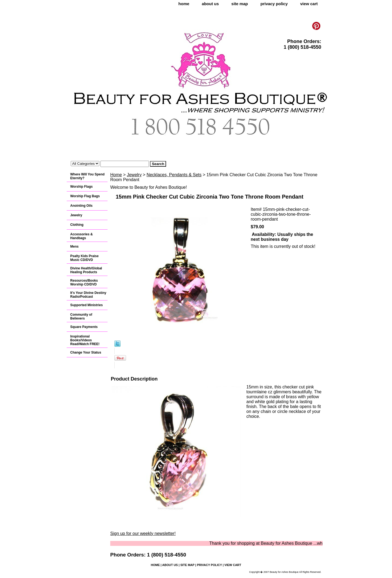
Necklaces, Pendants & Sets (174, 175)
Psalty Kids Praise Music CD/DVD (84, 258)
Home (116, 175)
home (184, 4)
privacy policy (274, 4)
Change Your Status (86, 352)
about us (210, 4)
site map (240, 4)
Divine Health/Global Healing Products (86, 270)
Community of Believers (81, 317)
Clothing (77, 225)
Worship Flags (81, 187)
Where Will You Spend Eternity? (87, 176)
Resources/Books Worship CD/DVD (84, 282)
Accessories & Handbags (82, 236)
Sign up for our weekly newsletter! (143, 533)
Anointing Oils (81, 206)
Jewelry (134, 175)
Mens (74, 247)
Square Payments (84, 327)
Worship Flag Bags (85, 196)
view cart (309, 4)
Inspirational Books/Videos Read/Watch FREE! (85, 340)
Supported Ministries (86, 305)
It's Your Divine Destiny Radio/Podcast (88, 295)
